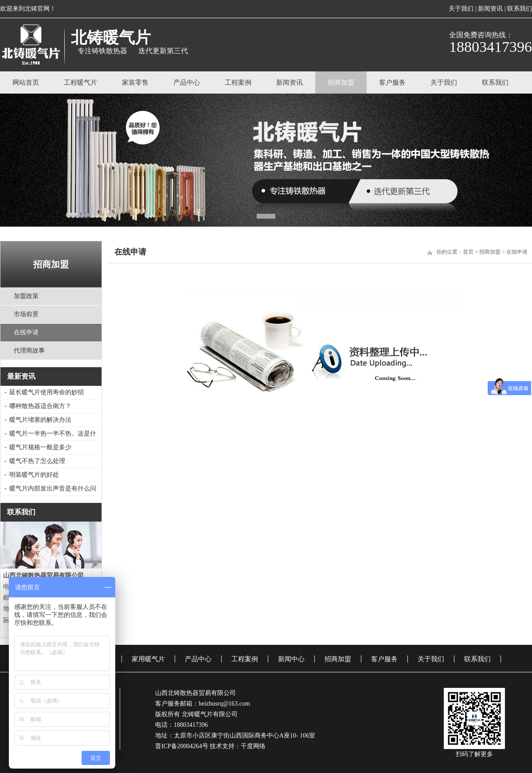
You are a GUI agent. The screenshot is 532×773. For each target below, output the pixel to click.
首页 (468, 252)
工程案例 (238, 82)
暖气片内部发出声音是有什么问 (53, 489)
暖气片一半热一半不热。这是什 (53, 434)
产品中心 (187, 82)
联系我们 (520, 9)
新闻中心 (291, 659)
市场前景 (26, 314)
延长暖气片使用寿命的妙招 (47, 392)
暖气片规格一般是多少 (40, 447)
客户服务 (392, 82)
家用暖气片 (148, 659)
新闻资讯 (490, 9)
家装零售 (135, 82)
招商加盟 (341, 82)
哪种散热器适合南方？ (40, 406)
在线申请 (26, 332)
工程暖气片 (80, 82)
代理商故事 (29, 351)
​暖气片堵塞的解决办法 (40, 420)
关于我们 (461, 9)
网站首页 (26, 82)
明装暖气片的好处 (34, 475)
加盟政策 (26, 296)
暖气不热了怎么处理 (37, 461)
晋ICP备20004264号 (182, 746)
